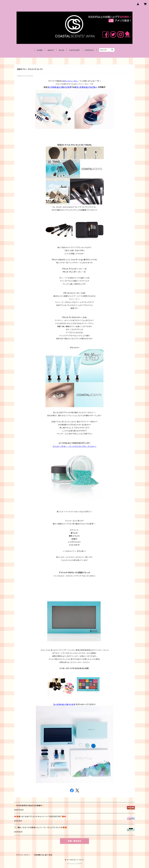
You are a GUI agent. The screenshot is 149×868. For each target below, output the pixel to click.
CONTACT (90, 50)
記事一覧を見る (74, 841)
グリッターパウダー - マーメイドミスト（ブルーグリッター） (75, 446)
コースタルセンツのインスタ (59, 87)
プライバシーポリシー (23, 855)
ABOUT (51, 50)
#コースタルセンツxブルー (86, 87)
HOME (40, 50)
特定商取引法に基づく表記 (43, 855)
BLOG (62, 50)
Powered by (74, 864)
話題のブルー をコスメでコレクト (30, 69)
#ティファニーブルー (71, 81)
